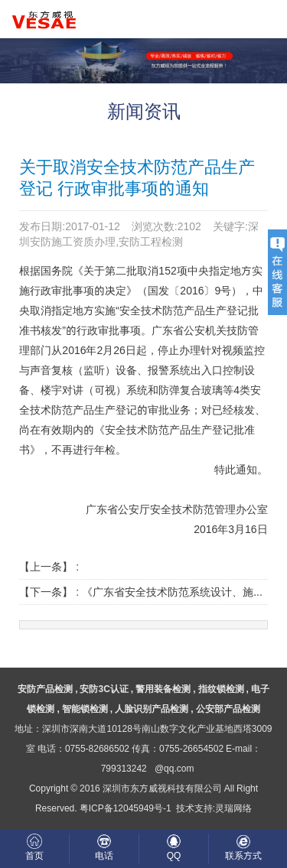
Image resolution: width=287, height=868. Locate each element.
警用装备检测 (163, 689)
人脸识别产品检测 (152, 709)
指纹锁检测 (221, 689)
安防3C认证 (104, 689)
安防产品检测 (45, 689)
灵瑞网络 (233, 808)
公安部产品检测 (228, 709)
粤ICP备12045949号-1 (126, 808)
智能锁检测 (85, 709)
